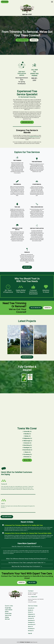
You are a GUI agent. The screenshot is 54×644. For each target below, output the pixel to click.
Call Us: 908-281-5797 (22, 40)
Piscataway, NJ (27, 454)
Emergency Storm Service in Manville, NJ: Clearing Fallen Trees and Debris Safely (28, 533)
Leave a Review (9, 610)
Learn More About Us (27, 123)
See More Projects (27, 357)
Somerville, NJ (27, 431)
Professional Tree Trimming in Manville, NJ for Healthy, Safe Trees (24, 525)
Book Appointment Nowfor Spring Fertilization (22, 81)
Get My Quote (5, 2)
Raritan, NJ (27, 436)
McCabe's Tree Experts (25, 642)
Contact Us (34, 40)
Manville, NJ (27, 434)
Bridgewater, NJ (27, 438)
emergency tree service (34, 138)
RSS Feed (7, 619)
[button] (45, 340)
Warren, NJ (27, 452)
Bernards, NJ (27, 457)
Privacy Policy (8, 614)
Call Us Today (32, 582)
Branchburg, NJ (27, 445)
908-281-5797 (27, 15)
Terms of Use (8, 615)
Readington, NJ (27, 448)
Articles (7, 612)
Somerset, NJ (27, 443)
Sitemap (7, 617)
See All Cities (27, 460)
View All (30, 633)
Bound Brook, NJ (27, 450)
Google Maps (8, 608)
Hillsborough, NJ (27, 441)
